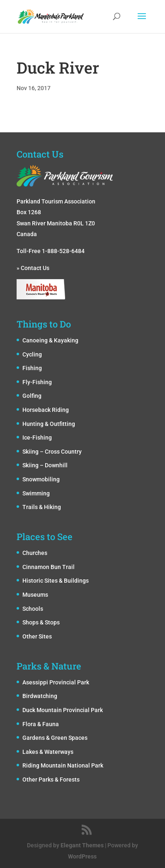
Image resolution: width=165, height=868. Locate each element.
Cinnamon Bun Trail (49, 567)
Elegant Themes (82, 845)
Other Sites (37, 636)
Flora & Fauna (41, 724)
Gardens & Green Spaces (55, 738)
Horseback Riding (46, 410)
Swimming (36, 493)
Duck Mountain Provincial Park (63, 710)
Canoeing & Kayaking (50, 340)
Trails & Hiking (42, 507)
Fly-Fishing (37, 382)
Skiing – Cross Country (52, 452)
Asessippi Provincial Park (56, 682)
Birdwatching (40, 696)
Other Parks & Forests (51, 780)
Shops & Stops (41, 622)
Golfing (32, 396)
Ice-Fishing (37, 438)
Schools (33, 609)
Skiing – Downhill (45, 465)
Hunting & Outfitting (49, 424)
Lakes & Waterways (48, 752)
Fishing (32, 368)
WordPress (82, 856)
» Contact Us (33, 268)
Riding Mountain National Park (63, 765)
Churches (35, 553)
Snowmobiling (41, 479)
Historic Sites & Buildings (56, 581)
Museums (35, 595)
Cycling (32, 354)
